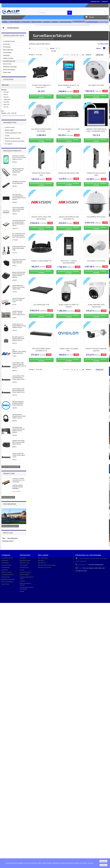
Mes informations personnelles (47, 565)
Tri (30, 48)
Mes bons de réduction (45, 567)
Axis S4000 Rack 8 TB (41, 305)
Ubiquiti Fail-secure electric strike (96, 174)
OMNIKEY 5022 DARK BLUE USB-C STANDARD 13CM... (96, 130)
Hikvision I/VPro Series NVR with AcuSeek (41, 218)
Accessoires (47, 22)
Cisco (6, 107)
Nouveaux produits (12, 151)
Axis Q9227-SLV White (96, 85)
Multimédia (55, 22)
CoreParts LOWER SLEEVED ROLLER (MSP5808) (18, 480)
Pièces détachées (15, 22)
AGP (6, 95)
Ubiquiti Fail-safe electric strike (69, 173)
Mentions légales (9, 130)
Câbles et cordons (37, 22)
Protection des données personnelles (14, 141)
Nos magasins (8, 144)
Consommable (26, 22)
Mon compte (43, 555)
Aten (6, 97)
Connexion (105, 2)
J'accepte (103, 861)
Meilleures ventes (25, 563)
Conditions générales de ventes (13, 133)
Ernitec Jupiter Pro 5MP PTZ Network (69, 306)
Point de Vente (7, 64)
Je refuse (103, 865)
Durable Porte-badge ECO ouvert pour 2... (41, 86)
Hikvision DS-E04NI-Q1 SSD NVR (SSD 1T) (69, 218)
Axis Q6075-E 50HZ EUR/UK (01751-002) (41, 130)
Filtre (4, 538)
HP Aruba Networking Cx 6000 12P (69, 130)
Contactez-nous (95, 2)
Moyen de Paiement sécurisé (12, 138)
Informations (10, 123)
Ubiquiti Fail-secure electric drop (41, 174)
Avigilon (7, 99)
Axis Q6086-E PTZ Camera (96, 217)
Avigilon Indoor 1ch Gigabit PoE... (69, 350)
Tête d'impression (12, 538)
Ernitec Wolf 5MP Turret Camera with (96, 306)
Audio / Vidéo (7, 72)
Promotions (9, 473)
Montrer (52, 48)
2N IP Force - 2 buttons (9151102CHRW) (69, 262)
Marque (5, 22)
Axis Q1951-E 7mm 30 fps (96, 261)
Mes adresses (42, 563)
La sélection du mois (92, 22)
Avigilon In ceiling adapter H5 (41, 261)
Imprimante (6, 55)
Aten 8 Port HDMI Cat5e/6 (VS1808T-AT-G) (41, 350)
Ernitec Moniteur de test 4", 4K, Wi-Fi (69, 86)
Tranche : (4, 113)
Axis (6, 102)
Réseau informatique (66, 22)
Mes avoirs (41, 560)
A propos (7, 136)
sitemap (22, 591)
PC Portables (7, 47)
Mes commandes (43, 558)
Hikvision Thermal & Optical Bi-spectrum (96, 350)
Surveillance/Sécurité (79, 22)
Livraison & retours (10, 127)
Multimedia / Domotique (10, 67)
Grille (104, 49)
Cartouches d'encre (8, 541)
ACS (6, 92)
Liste (108, 49)
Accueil (22, 570)
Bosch (6, 104)
